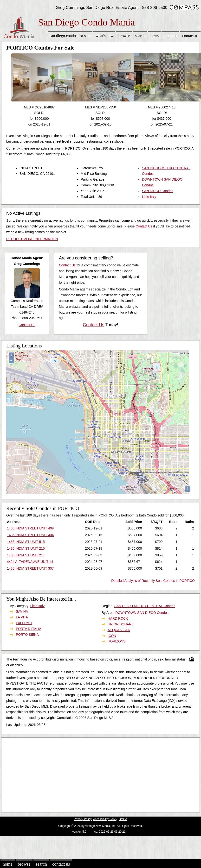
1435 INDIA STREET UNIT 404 (30, 535)
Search (140, 36)
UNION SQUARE (121, 624)
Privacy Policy (83, 819)
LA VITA (22, 617)
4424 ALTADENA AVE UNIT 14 (30, 562)
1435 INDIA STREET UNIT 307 (30, 568)
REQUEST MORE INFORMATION (32, 239)
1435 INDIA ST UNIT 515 (26, 542)
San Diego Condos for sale (70, 36)
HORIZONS (117, 641)
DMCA (123, 819)
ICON (112, 636)
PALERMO (24, 623)
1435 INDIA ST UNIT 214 (26, 555)
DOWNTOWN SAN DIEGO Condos (142, 613)
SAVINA (22, 611)
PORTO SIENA (27, 635)
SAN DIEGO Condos (158, 191)
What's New (104, 36)
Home (7, 864)
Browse (124, 36)
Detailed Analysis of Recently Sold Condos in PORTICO (153, 581)
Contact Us (190, 36)
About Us (170, 36)
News (155, 36)
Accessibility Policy (105, 819)
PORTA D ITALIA (29, 629)
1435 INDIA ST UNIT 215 (26, 548)
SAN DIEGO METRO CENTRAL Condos (145, 606)
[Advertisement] (92, 774)
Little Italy (149, 197)
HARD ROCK (118, 618)
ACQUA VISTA (119, 630)
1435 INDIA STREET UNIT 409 (30, 528)
